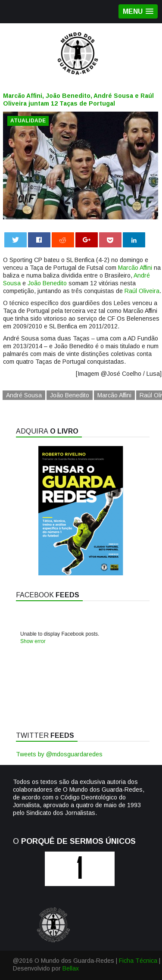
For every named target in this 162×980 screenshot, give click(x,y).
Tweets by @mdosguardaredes (59, 754)
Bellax (71, 968)
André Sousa (24, 395)
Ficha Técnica (138, 961)
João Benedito (47, 283)
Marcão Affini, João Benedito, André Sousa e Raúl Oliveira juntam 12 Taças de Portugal (78, 100)
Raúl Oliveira (142, 291)
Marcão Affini (135, 268)
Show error (33, 641)
